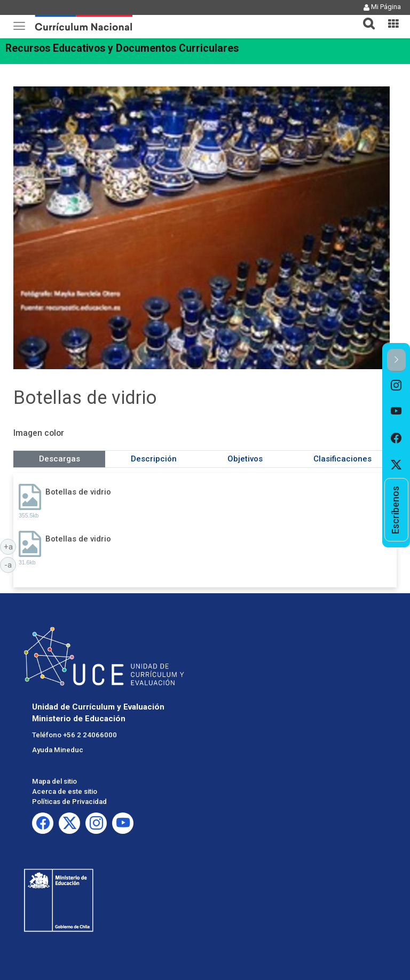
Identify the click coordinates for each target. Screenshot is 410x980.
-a (10, 564)
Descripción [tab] (154, 459)
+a (10, 546)
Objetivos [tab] (245, 459)
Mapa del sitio (54, 781)
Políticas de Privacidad (69, 802)
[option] (396, 385)
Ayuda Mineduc (58, 750)
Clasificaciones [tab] (342, 459)
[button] (365, 17)
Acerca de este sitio (65, 791)
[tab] (365, 17)
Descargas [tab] (60, 459)
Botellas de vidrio (78, 492)
